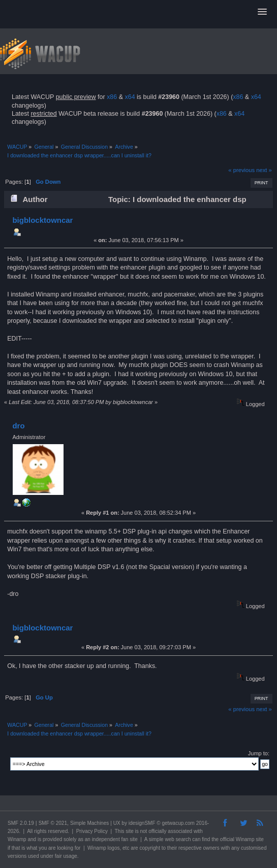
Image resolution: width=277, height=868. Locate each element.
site (130, 831)
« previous (241, 170)
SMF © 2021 (53, 823)
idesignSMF (142, 823)
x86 (112, 97)
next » (264, 170)
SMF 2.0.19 (21, 823)
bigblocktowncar (42, 220)
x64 (130, 97)
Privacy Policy (92, 831)
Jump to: (259, 753)
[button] (262, 12)
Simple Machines (89, 823)
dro (18, 426)
